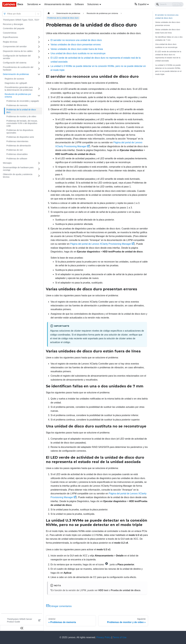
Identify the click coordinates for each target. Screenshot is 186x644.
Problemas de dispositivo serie (20, 137)
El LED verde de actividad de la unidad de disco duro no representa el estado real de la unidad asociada (168, 56)
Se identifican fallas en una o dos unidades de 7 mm (169, 38)
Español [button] (140, 4)
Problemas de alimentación (19, 146)
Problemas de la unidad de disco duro (21, 111)
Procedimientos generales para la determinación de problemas (19, 89)
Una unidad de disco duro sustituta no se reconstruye (78, 53)
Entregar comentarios (59, 606)
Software (79, 4)
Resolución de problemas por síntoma (18, 95)
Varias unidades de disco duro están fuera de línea (77, 49)
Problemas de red (14, 150)
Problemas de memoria (17, 105)
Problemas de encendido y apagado (23, 101)
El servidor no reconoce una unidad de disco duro (76, 40)
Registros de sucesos (14, 79)
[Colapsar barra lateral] (22, 628)
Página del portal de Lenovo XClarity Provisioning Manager (102, 244)
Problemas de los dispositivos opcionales (20, 131)
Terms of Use (120, 637)
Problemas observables (17, 154)
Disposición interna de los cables (18, 51)
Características (10, 33)
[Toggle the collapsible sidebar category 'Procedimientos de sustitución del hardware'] (39, 69)
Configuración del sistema (15, 63)
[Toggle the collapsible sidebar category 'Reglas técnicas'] (39, 42)
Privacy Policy (104, 637)
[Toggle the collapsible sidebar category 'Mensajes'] (39, 163)
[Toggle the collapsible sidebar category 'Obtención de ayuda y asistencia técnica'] (39, 176)
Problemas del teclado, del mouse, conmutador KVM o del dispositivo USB (22, 123)
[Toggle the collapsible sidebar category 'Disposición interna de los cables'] (39, 51)
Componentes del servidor (15, 46)
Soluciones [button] (93, 4)
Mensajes (7, 163)
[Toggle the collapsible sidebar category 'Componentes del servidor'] (39, 47)
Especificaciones (10, 37)
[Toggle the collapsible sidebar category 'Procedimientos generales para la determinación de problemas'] (39, 89)
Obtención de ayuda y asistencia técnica (18, 176)
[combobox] (7, 14)
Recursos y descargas (13, 24)
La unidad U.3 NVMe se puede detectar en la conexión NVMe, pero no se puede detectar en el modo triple (168, 70)
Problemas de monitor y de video (21, 116)
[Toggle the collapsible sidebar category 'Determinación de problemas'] (39, 74)
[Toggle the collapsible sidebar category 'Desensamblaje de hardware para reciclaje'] (39, 169)
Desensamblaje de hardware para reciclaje (18, 169)
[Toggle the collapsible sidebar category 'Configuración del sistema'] (39, 63)
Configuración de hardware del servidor (17, 57)
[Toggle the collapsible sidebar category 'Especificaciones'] (39, 37)
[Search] (169, 4)
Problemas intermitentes (17, 141)
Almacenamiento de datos (58, 4)
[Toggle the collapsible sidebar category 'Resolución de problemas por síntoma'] (39, 96)
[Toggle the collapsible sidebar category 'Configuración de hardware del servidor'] (39, 57)
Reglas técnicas (10, 42)
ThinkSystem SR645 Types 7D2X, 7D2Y (21, 20)
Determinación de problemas (16, 74)
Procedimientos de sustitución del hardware (18, 68)
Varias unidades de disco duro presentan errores (76, 45)
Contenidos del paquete (14, 28)
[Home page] (49, 13)
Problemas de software (17, 159)
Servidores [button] (33, 4)
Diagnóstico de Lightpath (16, 83)
